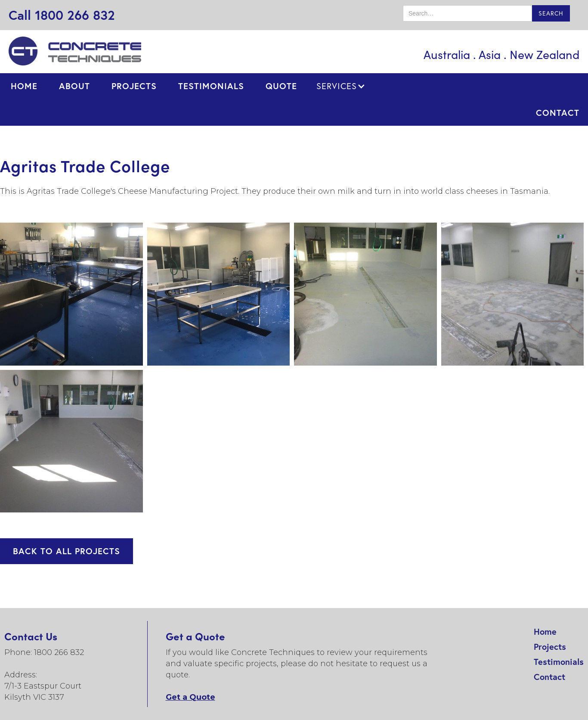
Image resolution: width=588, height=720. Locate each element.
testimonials (211, 86)
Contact (549, 677)
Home (24, 86)
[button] (341, 86)
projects (134, 86)
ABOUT (74, 86)
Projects (550, 647)
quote (281, 86)
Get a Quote (190, 697)
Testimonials (559, 662)
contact (558, 113)
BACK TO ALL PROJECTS (67, 551)
